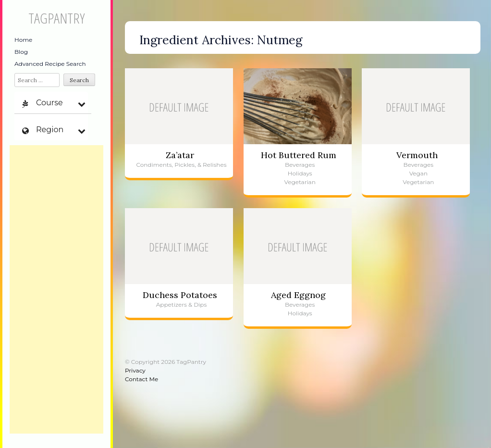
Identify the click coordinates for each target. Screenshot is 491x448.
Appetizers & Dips (182, 305)
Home (23, 40)
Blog (21, 52)
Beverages (300, 165)
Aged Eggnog (298, 295)
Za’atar (180, 155)
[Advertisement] (56, 289)
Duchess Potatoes (180, 295)
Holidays (300, 173)
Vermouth (417, 155)
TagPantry (56, 18)
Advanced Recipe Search (50, 64)
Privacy (135, 370)
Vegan (418, 173)
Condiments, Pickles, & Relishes (181, 165)
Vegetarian (300, 182)
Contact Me (141, 379)
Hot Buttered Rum (299, 155)
